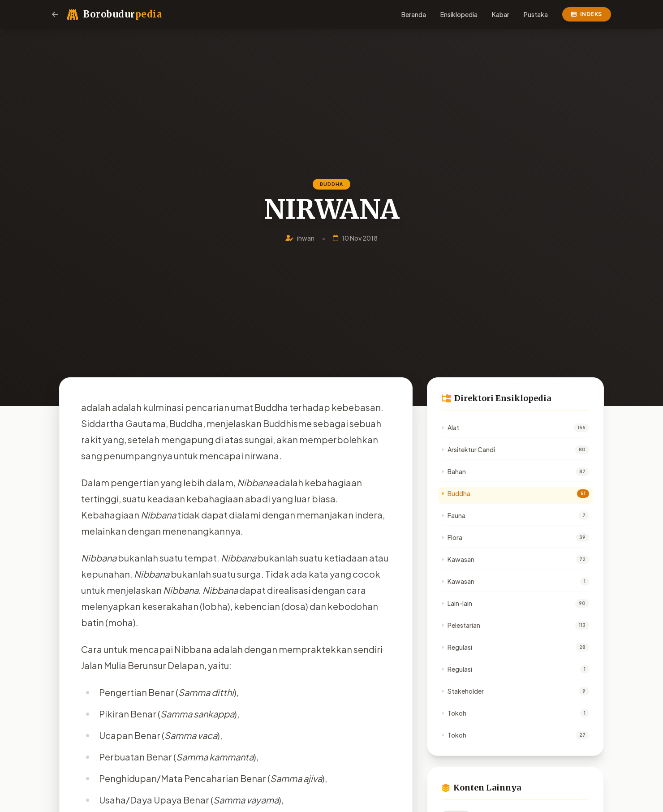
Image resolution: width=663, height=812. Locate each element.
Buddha (456, 493)
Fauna (454, 515)
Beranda (414, 14)
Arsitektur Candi (468, 449)
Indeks (587, 14)
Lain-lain (457, 603)
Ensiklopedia (459, 14)
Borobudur (123, 14)
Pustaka (536, 14)
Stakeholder (463, 691)
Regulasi (457, 647)
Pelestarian (461, 625)
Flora (452, 537)
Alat (450, 428)
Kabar (501, 14)
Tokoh (454, 713)
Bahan (454, 471)
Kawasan (458, 559)
